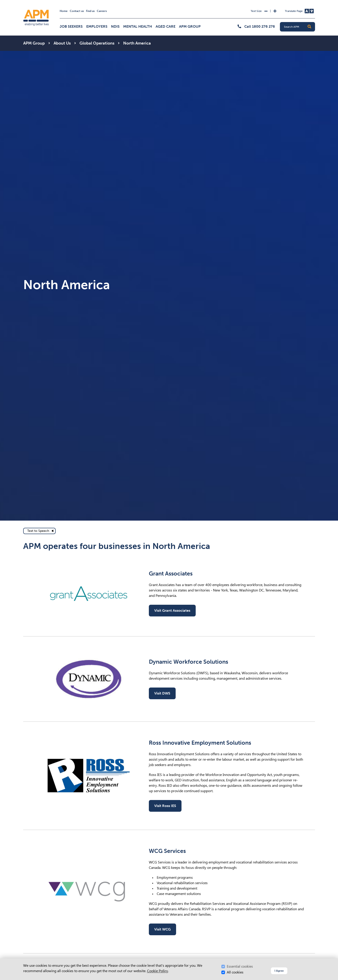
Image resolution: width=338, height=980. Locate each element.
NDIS (115, 26)
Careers (102, 11)
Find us (90, 11)
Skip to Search (22, 2)
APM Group (190, 26)
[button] (309, 27)
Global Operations (97, 43)
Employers (97, 26)
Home (64, 11)
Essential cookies (240, 966)
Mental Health (138, 26)
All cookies (235, 972)
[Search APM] (299, 27)
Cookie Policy (158, 971)
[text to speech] (39, 531)
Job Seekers (71, 26)
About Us (62, 43)
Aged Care (166, 26)
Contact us (77, 11)
